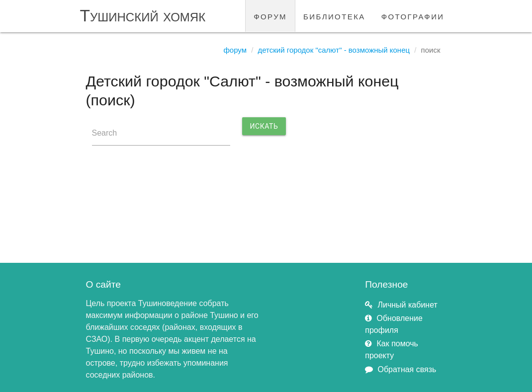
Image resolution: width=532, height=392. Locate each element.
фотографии (413, 16)
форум (270, 16)
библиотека (334, 16)
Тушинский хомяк (143, 16)
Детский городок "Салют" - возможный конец (334, 50)
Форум (235, 50)
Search (105, 133)
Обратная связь (407, 369)
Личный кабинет (408, 305)
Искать (264, 126)
